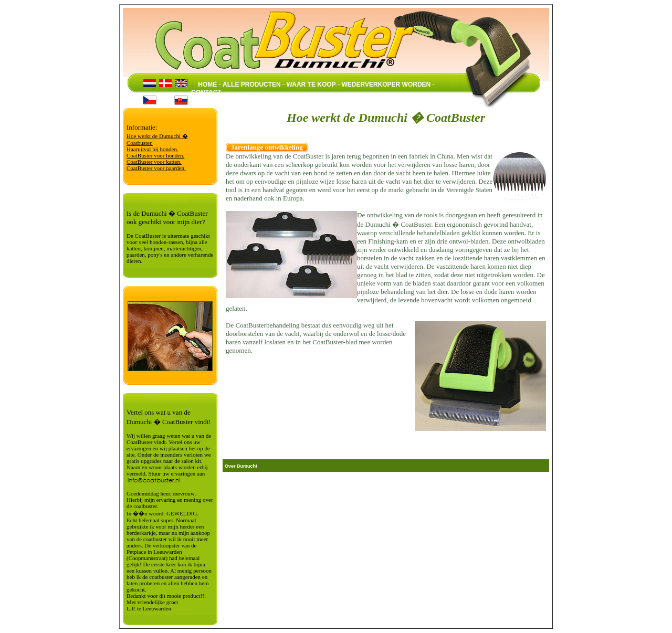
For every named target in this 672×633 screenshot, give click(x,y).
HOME (207, 85)
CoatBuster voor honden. (155, 155)
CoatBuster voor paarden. (156, 168)
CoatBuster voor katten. (154, 162)
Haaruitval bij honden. (153, 149)
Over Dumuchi (241, 466)
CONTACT (206, 92)
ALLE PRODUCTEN (252, 85)
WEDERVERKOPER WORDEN (386, 85)
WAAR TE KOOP (311, 85)
